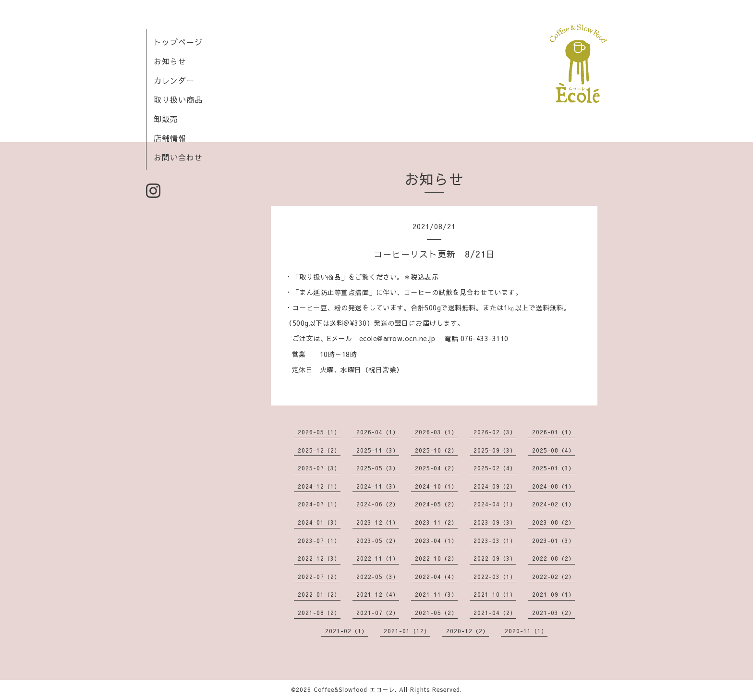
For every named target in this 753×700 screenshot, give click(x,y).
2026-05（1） (319, 432)
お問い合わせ (178, 157)
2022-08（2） (553, 558)
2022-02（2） (553, 577)
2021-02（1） (346, 631)
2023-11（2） (436, 522)
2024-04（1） (495, 504)
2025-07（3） (319, 468)
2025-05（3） (378, 468)
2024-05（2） (436, 504)
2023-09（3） (495, 522)
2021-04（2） (495, 613)
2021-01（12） (407, 631)
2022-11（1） (378, 558)
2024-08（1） (553, 486)
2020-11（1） (526, 631)
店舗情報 (170, 138)
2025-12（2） (319, 450)
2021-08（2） (319, 613)
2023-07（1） (319, 540)
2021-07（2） (378, 613)
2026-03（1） (436, 432)
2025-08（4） (553, 450)
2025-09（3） (495, 450)
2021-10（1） (495, 594)
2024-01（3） (319, 522)
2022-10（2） (436, 558)
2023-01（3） (553, 540)
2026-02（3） (495, 432)
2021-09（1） (553, 594)
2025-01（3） (553, 468)
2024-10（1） (436, 486)
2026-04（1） (378, 432)
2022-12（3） (319, 558)
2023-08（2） (553, 522)
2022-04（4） (436, 577)
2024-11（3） (378, 486)
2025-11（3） (378, 450)
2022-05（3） (378, 577)
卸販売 (166, 119)
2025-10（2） (436, 450)
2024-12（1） (319, 486)
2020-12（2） (468, 631)
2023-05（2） (378, 540)
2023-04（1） (436, 540)
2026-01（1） (553, 432)
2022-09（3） (495, 558)
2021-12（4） (378, 594)
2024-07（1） (319, 504)
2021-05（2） (436, 613)
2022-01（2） (319, 594)
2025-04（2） (436, 468)
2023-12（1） (378, 522)
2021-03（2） (553, 613)
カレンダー (174, 80)
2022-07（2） (319, 577)
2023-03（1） (495, 540)
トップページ (178, 42)
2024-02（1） (553, 504)
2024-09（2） (495, 486)
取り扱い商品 (178, 99)
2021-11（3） (436, 594)
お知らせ (170, 61)
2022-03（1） (495, 577)
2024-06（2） (378, 504)
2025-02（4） (495, 468)
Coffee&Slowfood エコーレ (354, 689)
